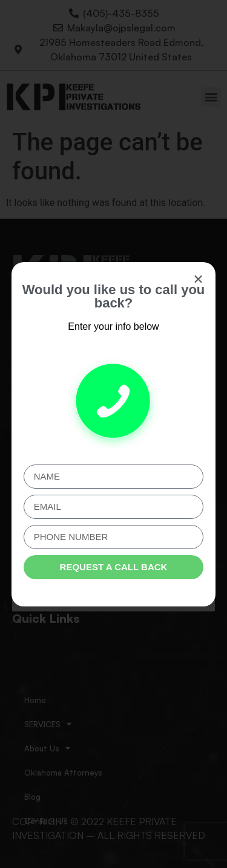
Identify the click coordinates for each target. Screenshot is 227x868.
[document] (113, 434)
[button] (198, 279)
